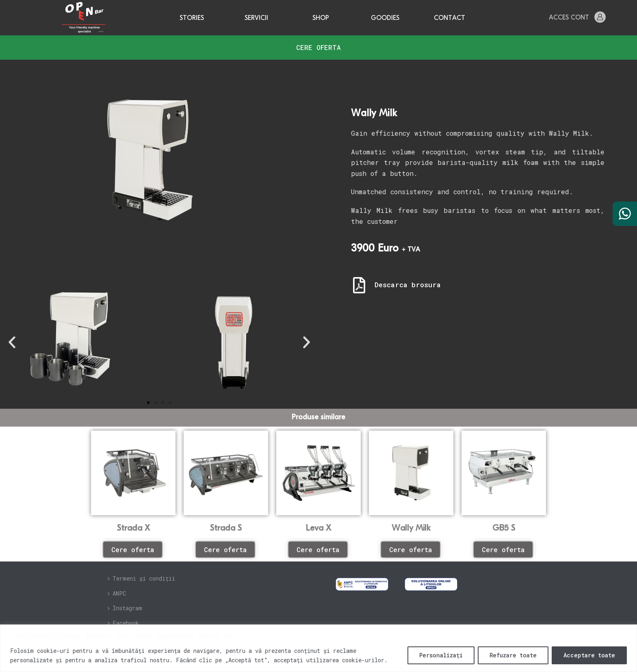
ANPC (117, 593)
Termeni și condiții (141, 578)
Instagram (125, 608)
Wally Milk (411, 528)
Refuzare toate (513, 655)
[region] (318, 648)
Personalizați (441, 655)
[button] (12, 342)
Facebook (123, 623)
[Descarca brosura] (359, 285)
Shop (321, 18)
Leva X (318, 528)
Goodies (385, 18)
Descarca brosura (408, 285)
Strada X (133, 528)
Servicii (256, 18)
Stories (192, 18)
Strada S (226, 528)
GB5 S (504, 528)
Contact (450, 18)
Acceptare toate (589, 655)
